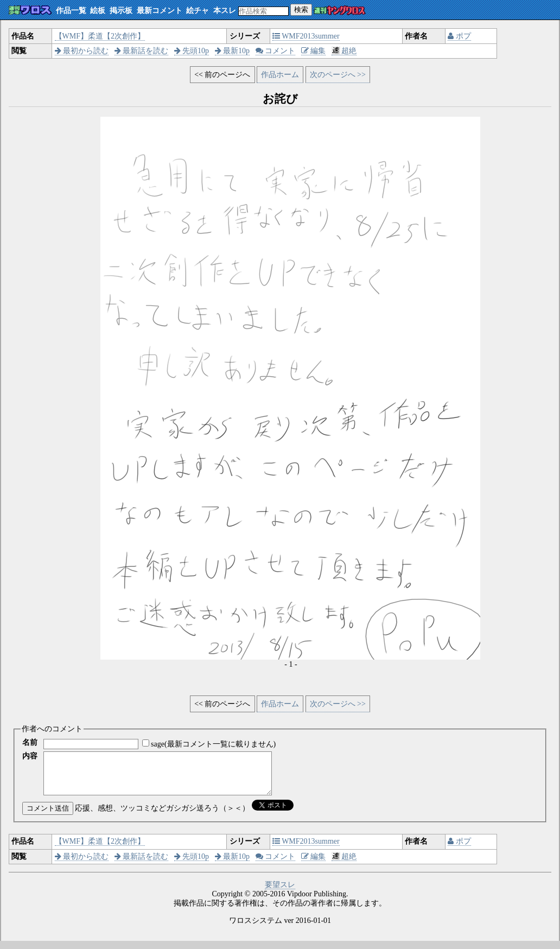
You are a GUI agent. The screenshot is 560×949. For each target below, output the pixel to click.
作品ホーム (280, 75)
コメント (276, 51)
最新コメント (160, 11)
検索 (301, 10)
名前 (30, 742)
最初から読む (82, 51)
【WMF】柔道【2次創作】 (100, 36)
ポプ (459, 36)
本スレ (225, 11)
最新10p (233, 51)
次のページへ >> (338, 75)
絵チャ (198, 11)
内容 (30, 756)
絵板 (98, 11)
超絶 (344, 51)
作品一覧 (71, 11)
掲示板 (121, 11)
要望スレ (280, 893)
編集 (314, 51)
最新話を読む (142, 51)
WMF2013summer (306, 36)
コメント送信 (48, 816)
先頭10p (192, 51)
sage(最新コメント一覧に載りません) (213, 744)
